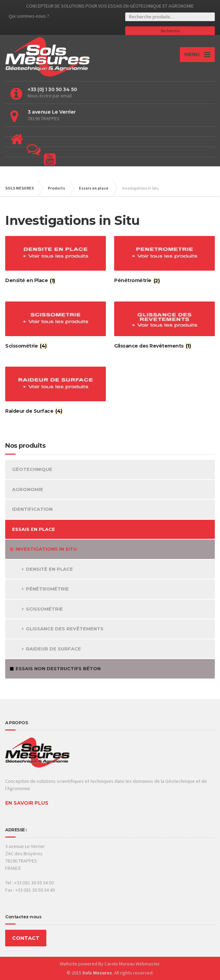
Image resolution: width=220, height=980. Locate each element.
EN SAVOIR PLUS (27, 803)
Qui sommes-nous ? (29, 16)
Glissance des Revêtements (65, 629)
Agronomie (28, 489)
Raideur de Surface (53, 649)
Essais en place (34, 529)
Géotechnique (32, 469)
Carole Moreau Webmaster (132, 964)
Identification (32, 509)
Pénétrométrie (47, 589)
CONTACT (26, 938)
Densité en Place (49, 569)
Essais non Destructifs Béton (58, 668)
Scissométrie (44, 609)
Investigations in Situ (46, 549)
